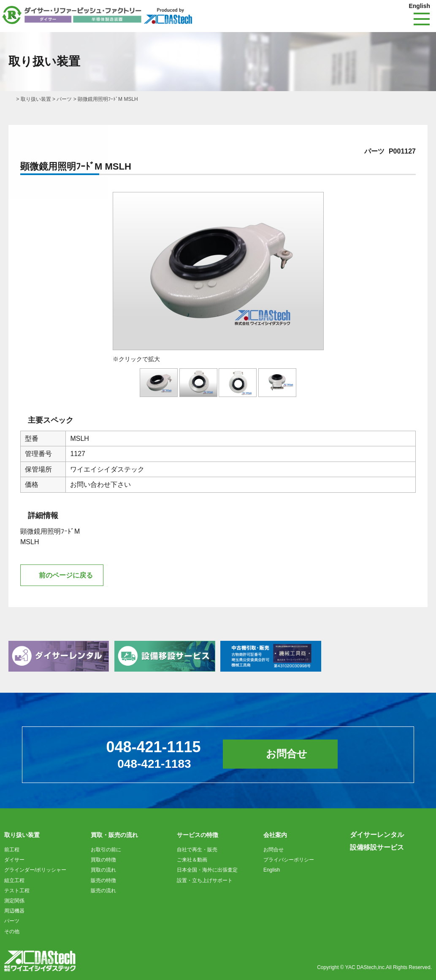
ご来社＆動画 (192, 860)
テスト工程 (17, 891)
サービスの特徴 (198, 835)
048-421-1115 (153, 747)
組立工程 (14, 880)
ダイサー (14, 860)
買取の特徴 (103, 860)
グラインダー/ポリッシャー (35, 870)
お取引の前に (106, 850)
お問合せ (287, 754)
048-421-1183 (154, 764)
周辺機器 (14, 911)
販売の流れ (103, 891)
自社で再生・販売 (197, 850)
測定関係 (14, 901)
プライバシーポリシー (289, 860)
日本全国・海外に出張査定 (207, 870)
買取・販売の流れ (114, 835)
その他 (12, 931)
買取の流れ (103, 870)
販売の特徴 (103, 880)
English (419, 6)
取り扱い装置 (36, 99)
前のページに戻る (66, 575)
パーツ (64, 99)
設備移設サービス (377, 847)
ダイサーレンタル (377, 835)
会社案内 (275, 835)
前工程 (12, 850)
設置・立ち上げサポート (205, 880)
